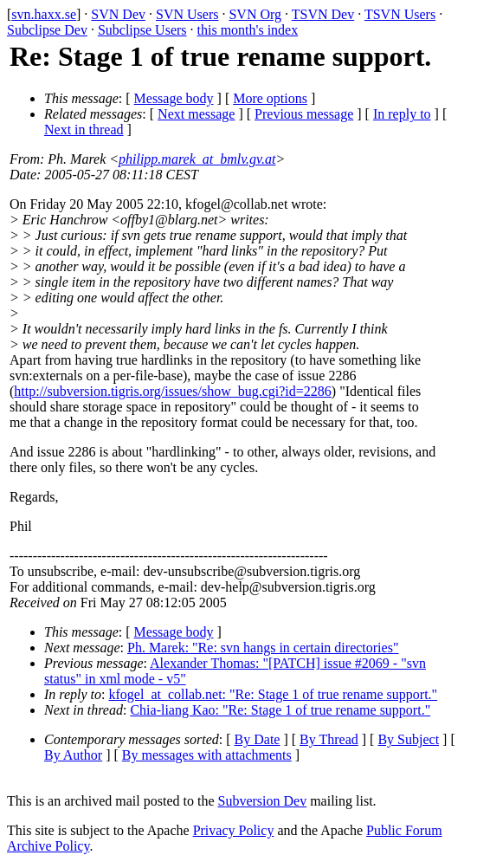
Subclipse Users (142, 30)
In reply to (402, 114)
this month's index (248, 30)
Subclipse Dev (47, 30)
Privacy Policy (234, 830)
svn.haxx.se (44, 14)
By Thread (329, 739)
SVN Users (187, 14)
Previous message (304, 114)
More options (270, 98)
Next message (196, 114)
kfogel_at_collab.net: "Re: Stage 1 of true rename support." (274, 694)
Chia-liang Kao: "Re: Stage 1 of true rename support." (280, 710)
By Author (73, 755)
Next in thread (84, 130)
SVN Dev (118, 14)
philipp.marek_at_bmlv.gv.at (197, 159)
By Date (258, 739)
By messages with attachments (207, 755)
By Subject (408, 739)
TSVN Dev (323, 14)
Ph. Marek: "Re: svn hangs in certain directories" (263, 648)
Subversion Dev (263, 801)
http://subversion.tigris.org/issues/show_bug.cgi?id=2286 (173, 391)
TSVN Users (400, 14)
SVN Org (255, 14)
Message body (174, 98)
